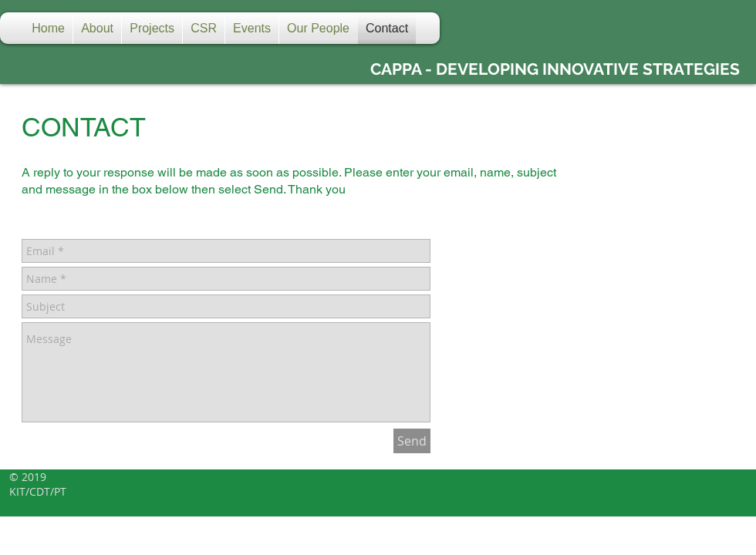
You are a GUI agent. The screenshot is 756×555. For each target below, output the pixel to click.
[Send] (412, 441)
